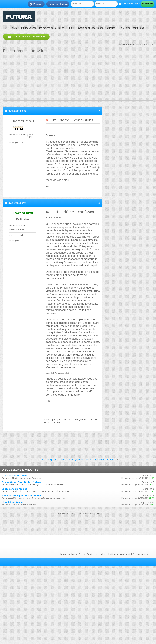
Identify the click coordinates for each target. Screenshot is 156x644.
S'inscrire (36, 4)
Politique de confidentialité (121, 554)
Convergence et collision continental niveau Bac (92, 460)
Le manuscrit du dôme (14, 475)
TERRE (71, 28)
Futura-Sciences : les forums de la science (43, 28)
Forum (14, 28)
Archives (73, 554)
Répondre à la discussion (26, 37)
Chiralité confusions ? (14, 502)
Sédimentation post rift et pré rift (21, 496)
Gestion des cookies (97, 554)
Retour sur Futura (58, 4)
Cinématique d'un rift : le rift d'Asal (22, 482)
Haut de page (142, 554)
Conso (82, 554)
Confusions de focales (14, 489)
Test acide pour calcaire (52, 460)
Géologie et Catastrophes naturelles (97, 28)
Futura (63, 554)
